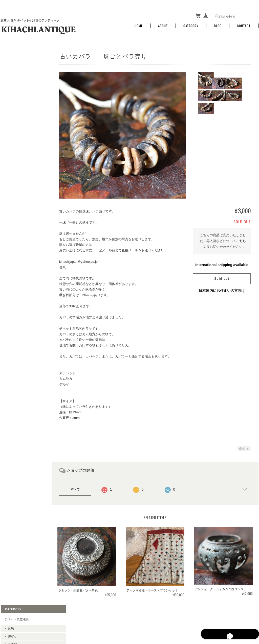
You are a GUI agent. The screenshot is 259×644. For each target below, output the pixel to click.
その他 (12, 81)
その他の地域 (16, 108)
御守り (12, 73)
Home (139, 23)
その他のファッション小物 (25, 163)
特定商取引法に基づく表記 (22, 277)
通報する (244, 446)
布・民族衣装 (13, 130)
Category (191, 23)
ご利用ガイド (13, 265)
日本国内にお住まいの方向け (222, 288)
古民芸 (8, 173)
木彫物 (12, 183)
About (163, 23)
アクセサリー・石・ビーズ (22, 91)
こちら (241, 238)
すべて (80, 487)
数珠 (10, 65)
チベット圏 (15, 100)
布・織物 (13, 206)
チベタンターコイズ (17, 118)
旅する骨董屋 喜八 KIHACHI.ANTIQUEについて (149, 618)
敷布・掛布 (15, 147)
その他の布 (15, 155)
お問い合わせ (13, 289)
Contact (244, 23)
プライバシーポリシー (203, 618)
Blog (218, 23)
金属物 (12, 191)
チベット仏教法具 (16, 56)
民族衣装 (13, 140)
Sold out (222, 276)
